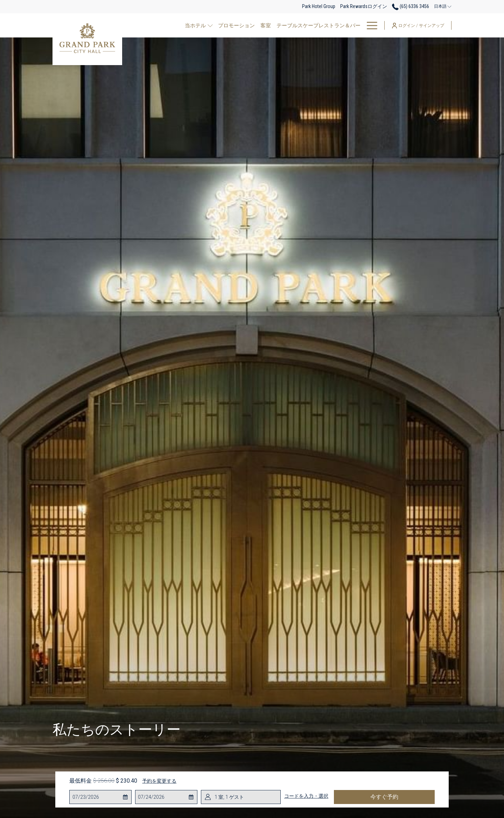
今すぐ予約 (384, 797)
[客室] (264, 25)
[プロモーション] (235, 25)
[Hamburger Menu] (369, 25)
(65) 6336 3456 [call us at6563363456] (411, 6)
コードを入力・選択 (306, 796)
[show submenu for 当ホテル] (210, 25)
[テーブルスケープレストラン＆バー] (317, 25)
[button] (100, 797)
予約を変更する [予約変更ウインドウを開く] (159, 781)
